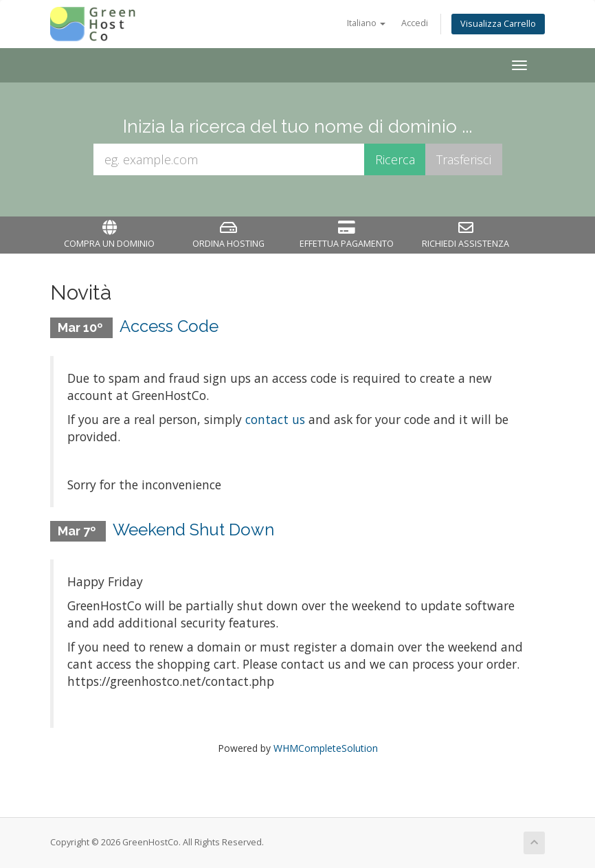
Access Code (169, 326)
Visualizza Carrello (498, 24)
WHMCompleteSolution (326, 748)
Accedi (415, 23)
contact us (275, 419)
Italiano (366, 23)
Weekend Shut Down (193, 530)
